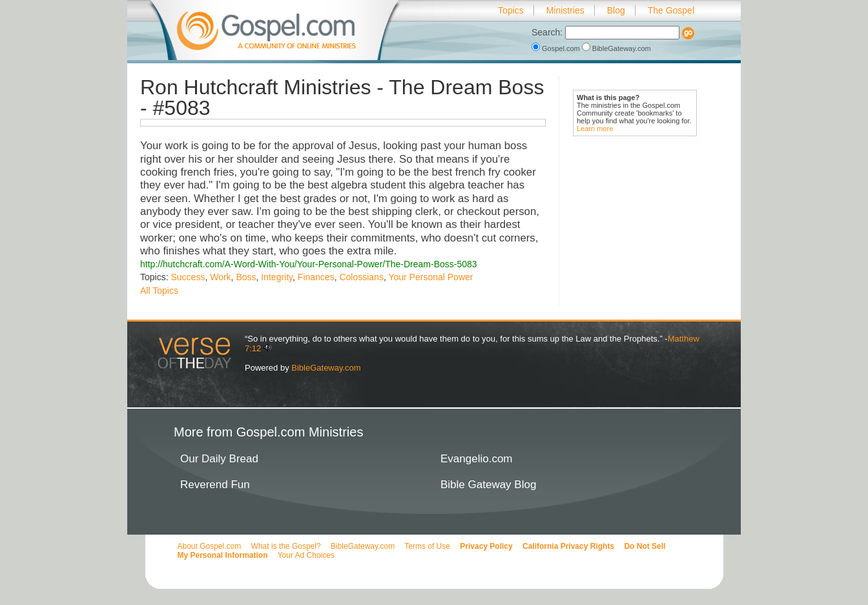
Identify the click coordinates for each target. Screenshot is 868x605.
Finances (316, 277)
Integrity (277, 277)
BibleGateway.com (616, 48)
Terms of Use (427, 546)
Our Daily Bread (219, 459)
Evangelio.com (477, 459)
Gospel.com (557, 48)
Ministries (565, 10)
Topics (511, 10)
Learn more (595, 128)
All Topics (159, 291)
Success (188, 277)
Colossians (361, 277)
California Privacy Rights (568, 546)
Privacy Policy (486, 546)
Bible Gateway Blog (488, 485)
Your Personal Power (430, 277)
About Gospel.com (210, 546)
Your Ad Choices (306, 555)
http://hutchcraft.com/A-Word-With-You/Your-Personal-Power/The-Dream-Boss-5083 (309, 264)
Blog (616, 10)
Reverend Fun (215, 485)
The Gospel (671, 10)
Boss (246, 277)
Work (220, 277)
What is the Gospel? (286, 546)
